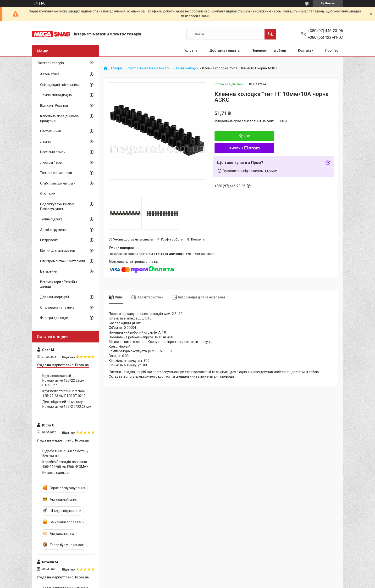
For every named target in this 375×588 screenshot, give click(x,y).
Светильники (51, 131)
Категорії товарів (50, 63)
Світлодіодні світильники (60, 85)
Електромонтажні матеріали (148, 68)
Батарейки (49, 271)
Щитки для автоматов (58, 251)
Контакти (306, 50)
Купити (245, 136)
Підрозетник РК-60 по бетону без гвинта (65, 454)
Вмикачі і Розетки (54, 106)
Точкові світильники (56, 173)
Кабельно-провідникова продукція (59, 118)
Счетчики (48, 194)
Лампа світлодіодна (56, 95)
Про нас (332, 50)
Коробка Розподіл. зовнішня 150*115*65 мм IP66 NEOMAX (65, 464)
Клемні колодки (186, 68)
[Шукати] (270, 34)
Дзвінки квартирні (55, 297)
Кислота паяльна (56, 473)
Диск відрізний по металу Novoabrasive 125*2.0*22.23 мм (67, 404)
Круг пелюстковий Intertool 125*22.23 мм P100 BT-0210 (64, 393)
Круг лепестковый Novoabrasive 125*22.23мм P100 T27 (63, 380)
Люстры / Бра (51, 162)
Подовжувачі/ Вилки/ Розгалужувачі (57, 207)
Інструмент (49, 240)
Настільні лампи (53, 152)
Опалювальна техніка (57, 308)
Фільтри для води (54, 318)
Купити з (245, 148)
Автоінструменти (54, 230)
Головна (190, 50)
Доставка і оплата (224, 50)
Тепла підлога (51, 219)
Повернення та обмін (269, 50)
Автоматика (50, 74)
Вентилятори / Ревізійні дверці (59, 284)
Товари (116, 68)
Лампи (45, 141)
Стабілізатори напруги (58, 183)
